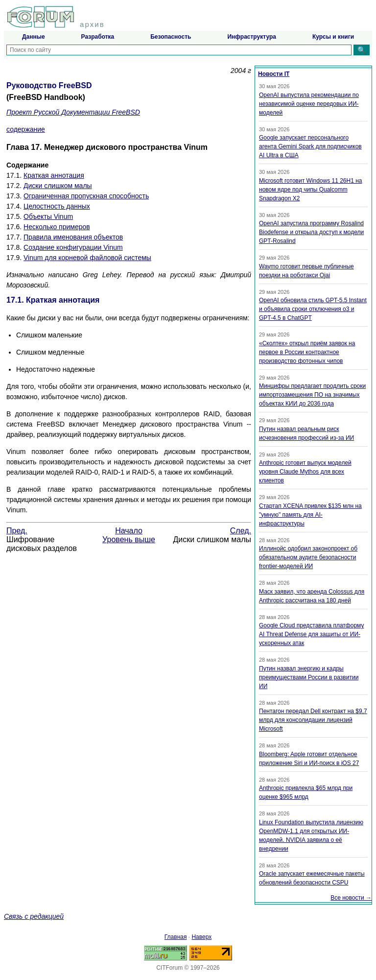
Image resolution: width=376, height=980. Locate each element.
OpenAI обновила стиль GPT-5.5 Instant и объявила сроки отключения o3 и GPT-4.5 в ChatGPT (313, 309)
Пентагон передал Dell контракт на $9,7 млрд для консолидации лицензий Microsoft (313, 720)
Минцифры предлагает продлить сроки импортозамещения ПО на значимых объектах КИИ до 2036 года (312, 395)
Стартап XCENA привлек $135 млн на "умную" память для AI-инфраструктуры (310, 515)
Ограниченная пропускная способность (86, 196)
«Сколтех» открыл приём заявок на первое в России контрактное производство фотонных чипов (307, 352)
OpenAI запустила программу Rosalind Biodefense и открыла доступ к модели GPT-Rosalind (311, 232)
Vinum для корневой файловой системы (87, 258)
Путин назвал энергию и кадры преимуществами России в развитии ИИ (309, 677)
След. (241, 531)
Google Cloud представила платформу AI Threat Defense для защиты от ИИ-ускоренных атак (311, 634)
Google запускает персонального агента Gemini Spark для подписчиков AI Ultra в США (310, 146)
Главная (176, 937)
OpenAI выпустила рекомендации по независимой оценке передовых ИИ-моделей (309, 104)
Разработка (98, 37)
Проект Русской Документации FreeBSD (73, 112)
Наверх (201, 937)
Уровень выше (129, 539)
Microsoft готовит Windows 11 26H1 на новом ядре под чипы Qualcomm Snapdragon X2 (311, 190)
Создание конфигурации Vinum (73, 247)
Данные (34, 37)
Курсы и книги (333, 37)
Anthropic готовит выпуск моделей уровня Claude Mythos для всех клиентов (305, 472)
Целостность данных (57, 206)
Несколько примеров (57, 227)
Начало (129, 531)
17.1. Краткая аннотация (53, 300)
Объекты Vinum (48, 216)
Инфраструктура (251, 37)
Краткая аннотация (54, 175)
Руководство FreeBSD (49, 85)
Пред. (17, 531)
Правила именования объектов (73, 237)
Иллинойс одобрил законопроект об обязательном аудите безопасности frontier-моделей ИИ (308, 557)
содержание (26, 129)
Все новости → (351, 898)
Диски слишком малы (58, 186)
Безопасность (171, 37)
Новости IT (274, 74)
